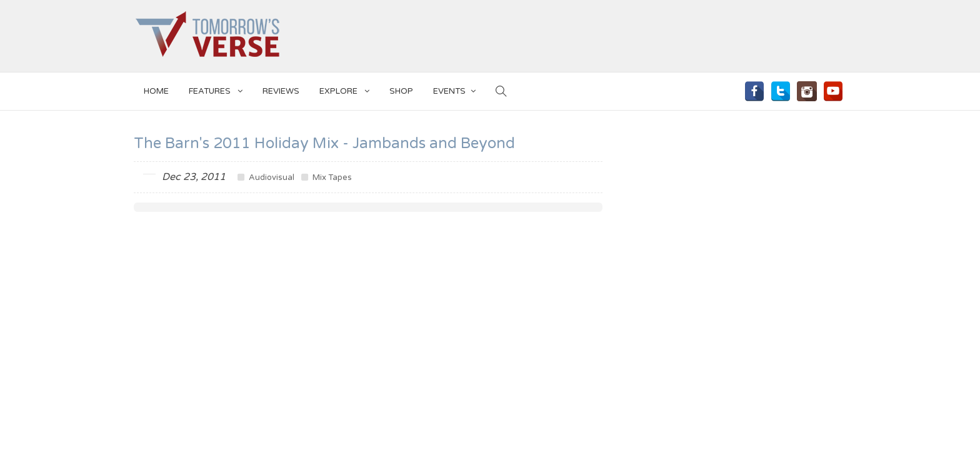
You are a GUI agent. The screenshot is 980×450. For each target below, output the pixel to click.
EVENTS (454, 89)
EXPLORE (344, 89)
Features (216, 89)
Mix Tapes (327, 177)
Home (156, 91)
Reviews (281, 91)
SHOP (401, 91)
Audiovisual (266, 177)
